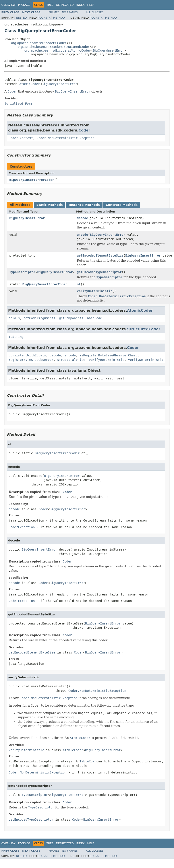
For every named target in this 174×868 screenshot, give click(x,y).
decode (82, 218)
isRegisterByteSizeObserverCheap (108, 355)
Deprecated (65, 5)
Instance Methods (84, 205)
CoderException (22, 527)
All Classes (95, 12)
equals (14, 318)
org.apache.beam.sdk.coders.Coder (39, 43)
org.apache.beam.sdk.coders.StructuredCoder (53, 47)
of (79, 284)
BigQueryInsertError (108, 50)
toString (16, 337)
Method (59, 18)
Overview (8, 5)
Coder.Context (21, 138)
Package (24, 5)
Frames (54, 12)
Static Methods (49, 205)
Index (81, 5)
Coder (84, 130)
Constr (45, 18)
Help (91, 5)
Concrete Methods (122, 205)
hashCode (94, 318)
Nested (21, 18)
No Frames (70, 12)
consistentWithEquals (27, 355)
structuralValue (71, 360)
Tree (50, 5)
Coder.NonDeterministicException (65, 138)
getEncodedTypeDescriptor (99, 272)
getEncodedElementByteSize (100, 255)
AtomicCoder (30, 84)
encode (82, 235)
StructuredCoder (144, 329)
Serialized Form (18, 104)
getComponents (71, 318)
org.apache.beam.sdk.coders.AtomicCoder (57, 50)
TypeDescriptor (22, 272)
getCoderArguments (39, 318)
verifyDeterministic (95, 291)
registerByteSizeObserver (31, 360)
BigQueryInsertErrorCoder (32, 180)
